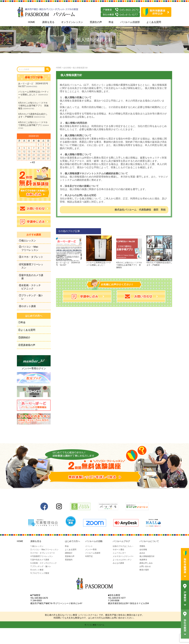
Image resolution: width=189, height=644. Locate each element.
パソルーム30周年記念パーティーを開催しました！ (99, 263)
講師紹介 (69, 553)
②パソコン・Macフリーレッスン (29, 248)
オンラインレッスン (72, 22)
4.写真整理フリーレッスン (42, 556)
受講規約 (69, 560)
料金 (111, 22)
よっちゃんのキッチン (122, 560)
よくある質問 (154, 22)
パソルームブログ (121, 541)
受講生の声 (96, 22)
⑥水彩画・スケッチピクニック (30, 287)
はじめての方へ (72, 541)
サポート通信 (118, 550)
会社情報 (143, 550)
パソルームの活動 (94, 541)
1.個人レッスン (37, 546)
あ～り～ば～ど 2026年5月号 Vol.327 (69, 263)
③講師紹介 (24, 337)
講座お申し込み (146, 563)
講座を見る (48, 22)
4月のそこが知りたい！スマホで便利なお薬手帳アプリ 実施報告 (129, 264)
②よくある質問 (27, 330)
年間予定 (89, 556)
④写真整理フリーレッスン (31, 266)
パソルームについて (149, 541)
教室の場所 (144, 570)
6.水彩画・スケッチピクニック (44, 563)
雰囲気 (142, 546)
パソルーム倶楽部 (130, 22)
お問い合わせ (145, 566)
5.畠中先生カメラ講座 (40, 560)
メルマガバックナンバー (123, 556)
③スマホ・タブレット (31, 257)
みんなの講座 (118, 563)
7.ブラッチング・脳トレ (41, 566)
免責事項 (143, 560)
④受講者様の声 (27, 345)
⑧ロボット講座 (27, 306)
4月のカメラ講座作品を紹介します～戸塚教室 (159, 263)
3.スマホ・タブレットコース (43, 553)
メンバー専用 (91, 550)
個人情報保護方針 (147, 556)
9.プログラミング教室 (40, 573)
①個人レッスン (27, 241)
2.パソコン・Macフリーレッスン (44, 550)
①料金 (22, 322)
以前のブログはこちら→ (123, 546)
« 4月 (33, 162)
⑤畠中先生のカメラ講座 (31, 277)
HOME (31, 22)
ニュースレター (119, 553)
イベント (89, 546)
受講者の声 (70, 556)
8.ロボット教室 (37, 570)
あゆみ (142, 553)
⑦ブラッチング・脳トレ (31, 297)
